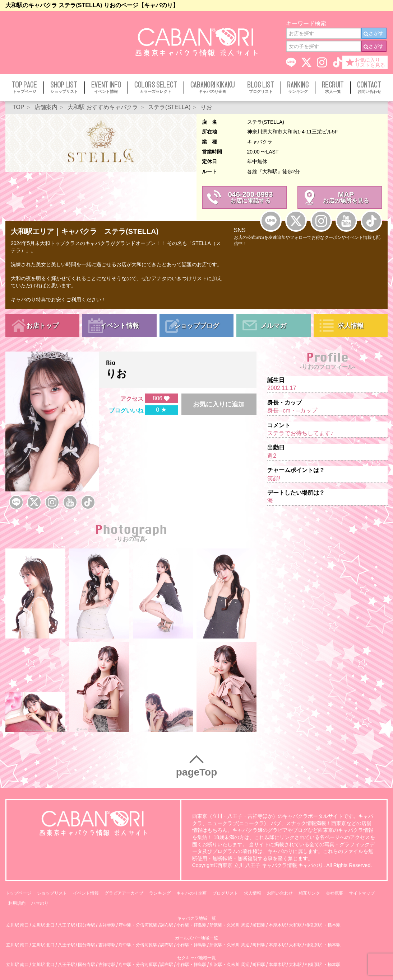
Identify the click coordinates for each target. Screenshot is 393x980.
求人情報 (351, 326)
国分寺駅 (87, 925)
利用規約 (17, 903)
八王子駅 (66, 925)
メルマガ (273, 326)
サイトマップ (362, 893)
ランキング (160, 893)
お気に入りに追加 (219, 404)
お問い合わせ (280, 893)
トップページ (18, 893)
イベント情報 (120, 326)
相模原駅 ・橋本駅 (322, 925)
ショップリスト (52, 893)
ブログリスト (225, 893)
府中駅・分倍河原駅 (138, 925)
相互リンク (309, 893)
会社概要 (334, 893)
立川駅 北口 (43, 925)
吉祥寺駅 (107, 925)
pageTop (197, 772)
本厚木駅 (277, 925)
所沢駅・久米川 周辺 (229, 925)
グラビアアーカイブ (124, 893)
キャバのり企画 (191, 893)
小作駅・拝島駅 (191, 925)
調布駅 (167, 925)
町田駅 (259, 925)
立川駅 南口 (17, 925)
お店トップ (42, 326)
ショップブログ (196, 326)
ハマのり (40, 903)
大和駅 (295, 925)
